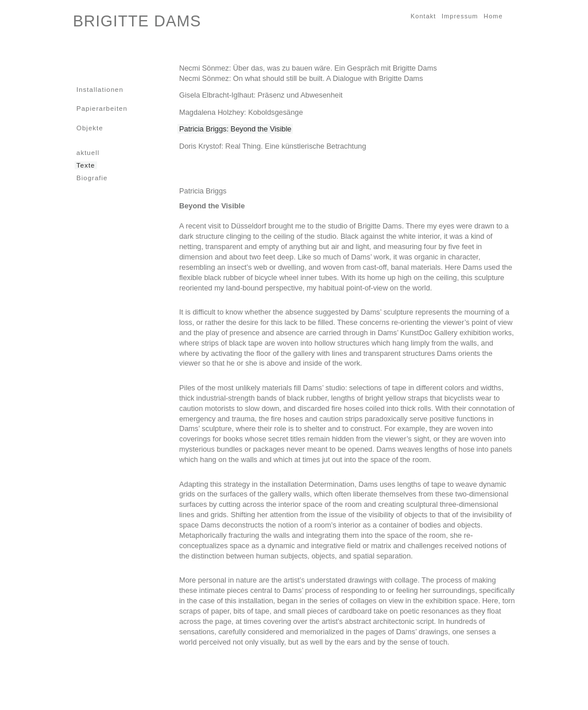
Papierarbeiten (101, 108)
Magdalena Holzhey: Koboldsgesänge (241, 112)
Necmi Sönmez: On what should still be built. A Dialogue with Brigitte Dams (301, 78)
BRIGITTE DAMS (137, 21)
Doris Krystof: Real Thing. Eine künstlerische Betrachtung (273, 146)
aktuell (87, 152)
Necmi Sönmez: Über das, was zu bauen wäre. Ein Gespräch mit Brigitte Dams (308, 68)
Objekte (89, 128)
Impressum (459, 16)
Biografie (91, 178)
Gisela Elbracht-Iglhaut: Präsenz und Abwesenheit (261, 95)
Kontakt (422, 16)
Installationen (99, 89)
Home (492, 16)
